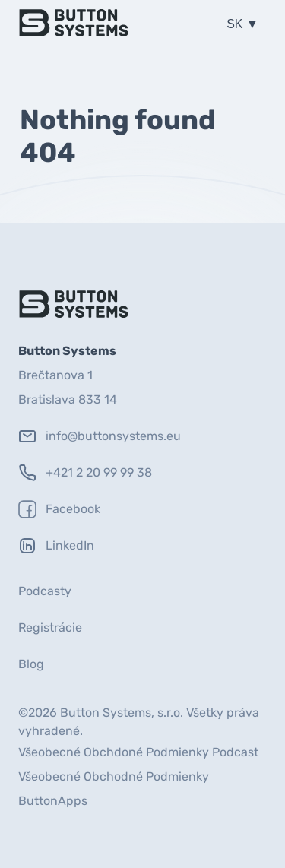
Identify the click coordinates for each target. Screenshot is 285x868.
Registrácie (50, 627)
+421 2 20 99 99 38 (85, 473)
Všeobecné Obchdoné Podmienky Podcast (138, 752)
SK (236, 24)
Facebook (59, 509)
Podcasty (45, 591)
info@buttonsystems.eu (100, 436)
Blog (31, 664)
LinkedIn (56, 546)
